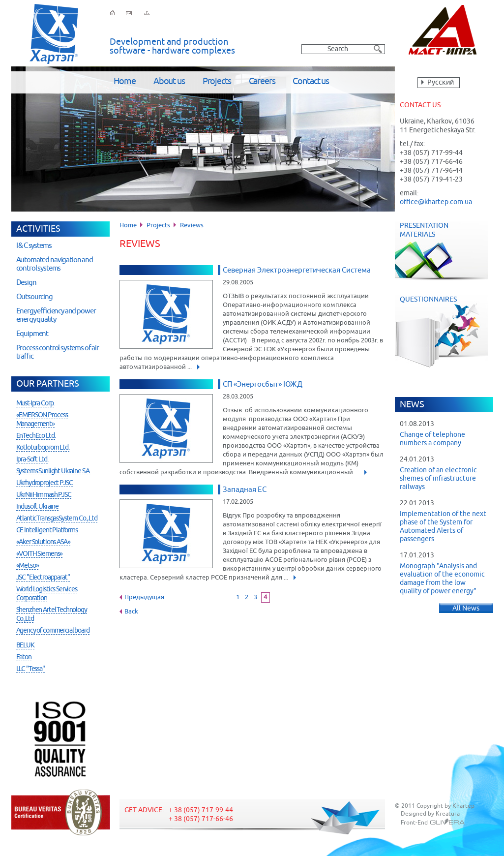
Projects (217, 82)
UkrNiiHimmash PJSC (44, 495)
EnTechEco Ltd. (36, 436)
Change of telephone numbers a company (432, 439)
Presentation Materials (442, 251)
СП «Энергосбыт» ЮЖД (263, 384)
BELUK (25, 645)
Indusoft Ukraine (38, 507)
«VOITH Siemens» (40, 554)
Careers (262, 82)
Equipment (32, 334)
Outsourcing (34, 297)
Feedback (129, 13)
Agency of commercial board (53, 631)
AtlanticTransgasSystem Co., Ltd (57, 519)
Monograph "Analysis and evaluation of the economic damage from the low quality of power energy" (442, 579)
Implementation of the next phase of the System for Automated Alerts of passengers (443, 527)
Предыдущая (144, 597)
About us (169, 82)
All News (466, 609)
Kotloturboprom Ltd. (43, 448)
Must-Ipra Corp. (35, 403)
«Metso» (28, 566)
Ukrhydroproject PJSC (44, 483)
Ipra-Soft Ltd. (32, 459)
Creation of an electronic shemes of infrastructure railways (438, 479)
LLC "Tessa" (30, 669)
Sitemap (147, 13)
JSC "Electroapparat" (43, 578)
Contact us (311, 82)
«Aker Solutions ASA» (43, 542)
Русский (441, 83)
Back (131, 612)
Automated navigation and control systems (55, 264)
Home (125, 82)
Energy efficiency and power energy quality (56, 315)
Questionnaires (446, 331)
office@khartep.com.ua (436, 202)
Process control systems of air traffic (58, 352)
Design (26, 283)
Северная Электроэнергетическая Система (297, 270)
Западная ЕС (245, 490)
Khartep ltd (54, 34)
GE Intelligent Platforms (47, 530)
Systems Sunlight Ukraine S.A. (54, 471)
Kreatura (448, 814)
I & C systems (34, 246)
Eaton (24, 657)
